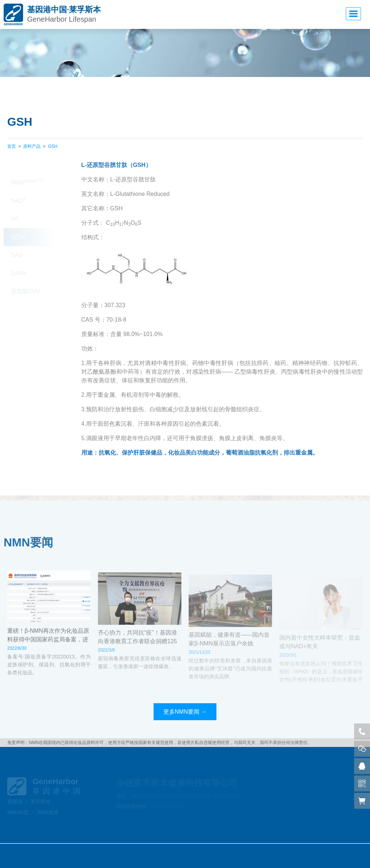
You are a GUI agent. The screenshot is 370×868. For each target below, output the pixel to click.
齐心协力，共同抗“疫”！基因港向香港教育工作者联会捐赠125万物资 (137, 647)
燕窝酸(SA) (25, 278)
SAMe (19, 260)
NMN (27, 169)
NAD (18, 187)
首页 (12, 146)
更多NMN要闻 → (185, 712)
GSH (53, 146)
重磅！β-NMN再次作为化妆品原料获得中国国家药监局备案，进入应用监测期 (48, 643)
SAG (17, 242)
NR (15, 206)
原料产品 (32, 146)
